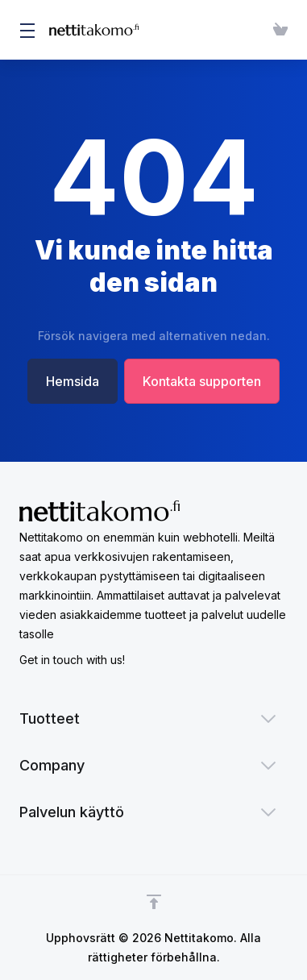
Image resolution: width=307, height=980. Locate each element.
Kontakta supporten (203, 381)
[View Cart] (277, 30)
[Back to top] (154, 902)
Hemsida (71, 381)
